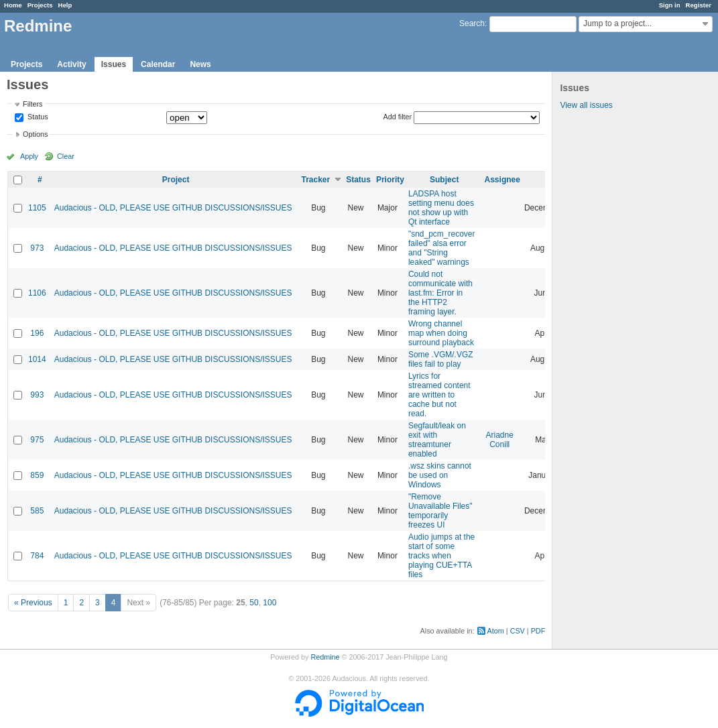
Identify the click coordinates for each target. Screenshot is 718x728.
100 (270, 603)
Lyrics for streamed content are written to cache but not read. (439, 395)
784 (37, 556)
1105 (37, 208)
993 (37, 395)
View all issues (586, 105)
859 (37, 475)
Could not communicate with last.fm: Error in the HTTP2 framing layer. (440, 293)
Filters (33, 104)
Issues (114, 64)
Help (65, 5)
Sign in (670, 5)
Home (13, 5)
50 (254, 603)
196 (37, 333)
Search (472, 23)
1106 (37, 293)
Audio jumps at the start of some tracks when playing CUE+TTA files (441, 556)
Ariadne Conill (500, 440)
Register (699, 5)
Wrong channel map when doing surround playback (441, 333)
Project (176, 180)
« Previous (33, 603)
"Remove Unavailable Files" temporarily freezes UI (440, 511)
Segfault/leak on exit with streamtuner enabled (437, 440)
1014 (37, 359)
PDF (538, 631)
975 (37, 440)
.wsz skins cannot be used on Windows (440, 475)
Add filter (398, 117)
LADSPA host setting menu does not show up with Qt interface (441, 208)
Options (35, 134)
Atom (496, 631)
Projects (40, 5)
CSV (518, 631)
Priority (390, 180)
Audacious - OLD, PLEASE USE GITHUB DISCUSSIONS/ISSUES (173, 208)
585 (37, 511)
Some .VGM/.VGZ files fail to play (441, 359)
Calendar (158, 64)
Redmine (325, 657)
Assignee (502, 180)
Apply (29, 156)
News (200, 64)
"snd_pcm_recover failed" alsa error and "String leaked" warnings (442, 248)
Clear (66, 156)
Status (37, 117)
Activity (71, 64)
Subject (444, 180)
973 (37, 248)
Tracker (315, 180)
